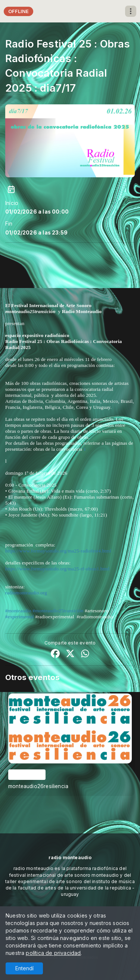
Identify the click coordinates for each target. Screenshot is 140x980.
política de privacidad (53, 953)
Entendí (24, 968)
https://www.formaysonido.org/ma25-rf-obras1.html (57, 569)
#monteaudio (18, 611)
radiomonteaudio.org (26, 593)
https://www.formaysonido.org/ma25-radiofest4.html (58, 551)
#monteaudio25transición (58, 611)
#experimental (20, 617)
